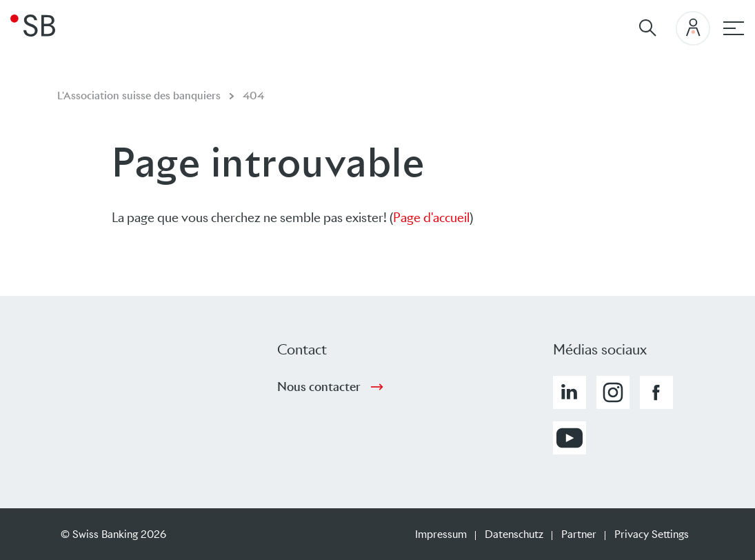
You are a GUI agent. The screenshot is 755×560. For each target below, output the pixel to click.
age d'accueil (435, 218)
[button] (570, 392)
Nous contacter (319, 387)
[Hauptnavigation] (734, 28)
